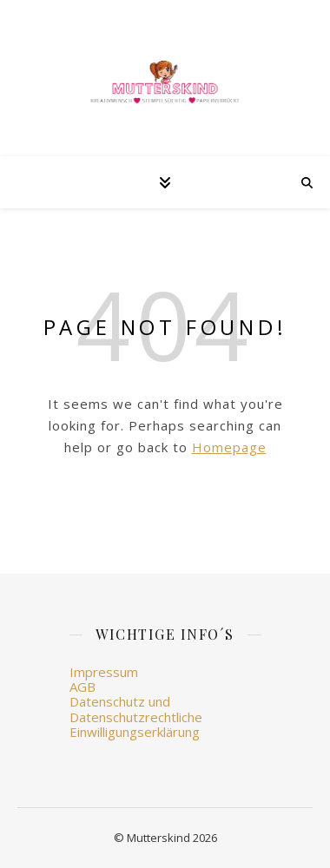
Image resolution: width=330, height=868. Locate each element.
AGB (82, 687)
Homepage (229, 447)
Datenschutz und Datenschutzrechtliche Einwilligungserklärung (136, 717)
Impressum (104, 672)
